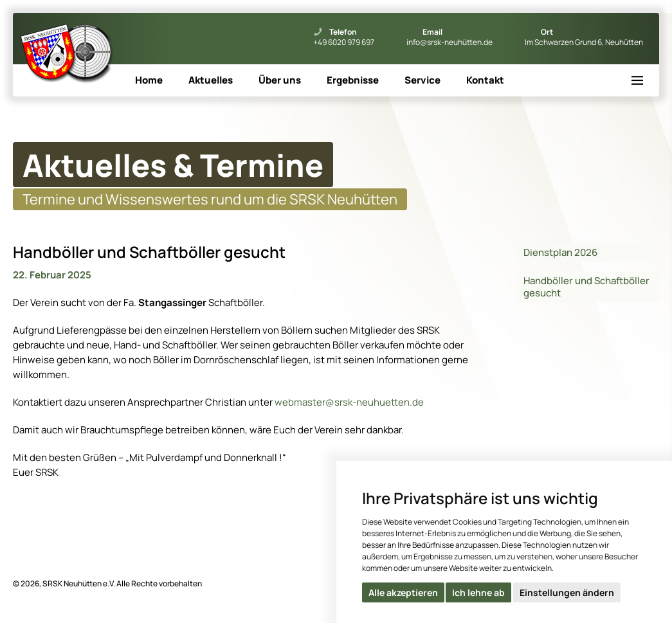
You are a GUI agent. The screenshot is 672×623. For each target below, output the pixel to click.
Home (149, 80)
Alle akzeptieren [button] (403, 592)
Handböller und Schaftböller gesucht (586, 287)
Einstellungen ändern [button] (567, 592)
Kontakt (485, 80)
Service (422, 80)
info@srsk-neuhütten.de (450, 42)
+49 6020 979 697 (344, 42)
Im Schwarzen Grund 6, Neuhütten (584, 42)
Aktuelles (211, 80)
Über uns (280, 80)
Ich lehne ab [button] (478, 592)
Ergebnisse (353, 80)
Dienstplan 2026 (560, 252)
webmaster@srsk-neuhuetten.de (349, 402)
